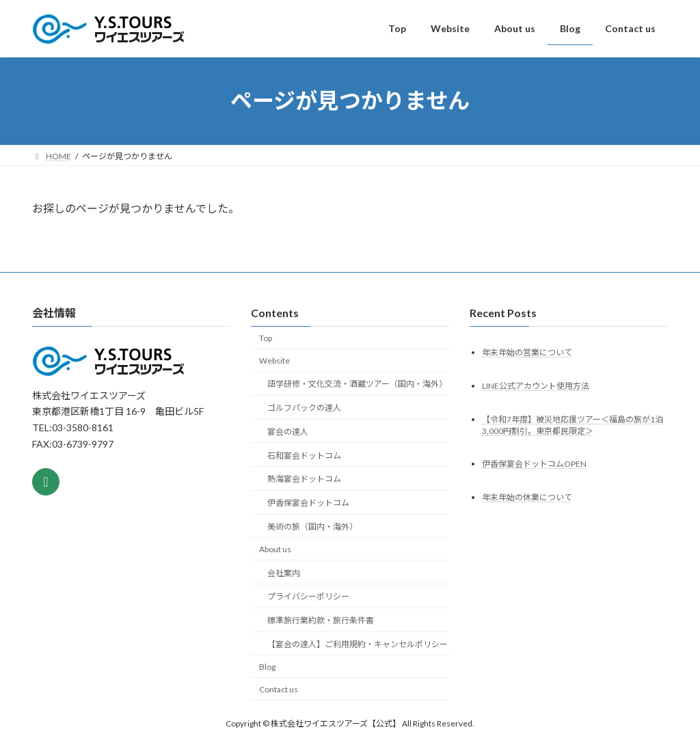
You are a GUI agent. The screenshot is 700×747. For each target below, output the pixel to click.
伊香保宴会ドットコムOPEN (534, 464)
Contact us (279, 689)
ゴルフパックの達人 (304, 408)
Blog (267, 667)
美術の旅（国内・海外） (312, 527)
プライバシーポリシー (308, 596)
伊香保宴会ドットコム (308, 503)
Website (274, 360)
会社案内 (284, 572)
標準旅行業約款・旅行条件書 (321, 620)
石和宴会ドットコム (304, 455)
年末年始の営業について (527, 352)
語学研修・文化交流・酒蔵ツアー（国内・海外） (357, 384)
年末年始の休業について (527, 497)
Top (266, 338)
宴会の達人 (288, 432)
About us (275, 549)
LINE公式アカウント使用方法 (536, 385)
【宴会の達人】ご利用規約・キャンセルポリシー (358, 644)
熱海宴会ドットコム (304, 479)
